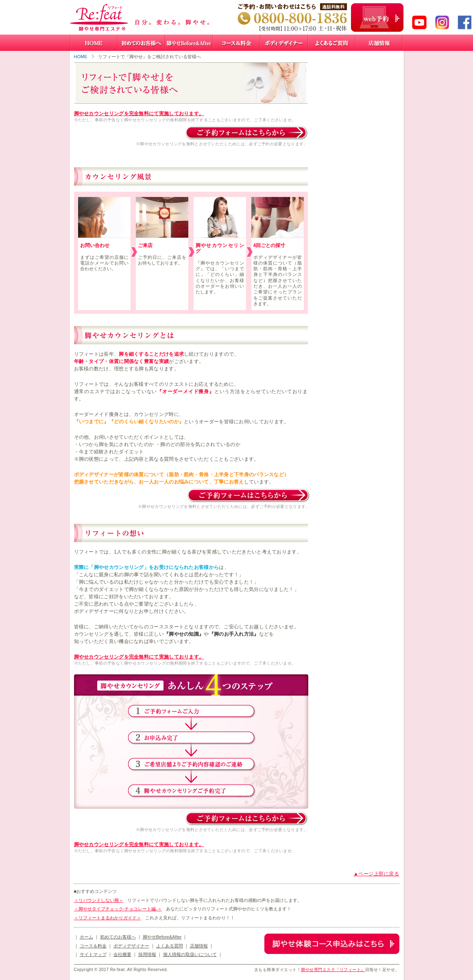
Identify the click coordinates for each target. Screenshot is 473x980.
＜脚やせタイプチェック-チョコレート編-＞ (118, 909)
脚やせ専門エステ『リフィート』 (333, 970)
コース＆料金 (93, 946)
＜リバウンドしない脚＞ (99, 900)
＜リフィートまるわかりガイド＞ (108, 918)
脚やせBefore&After (162, 937)
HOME (81, 57)
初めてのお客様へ (118, 937)
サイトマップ (93, 954)
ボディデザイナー (131, 946)
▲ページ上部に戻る (376, 874)
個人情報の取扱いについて (190, 954)
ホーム (86, 937)
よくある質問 (170, 946)
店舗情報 (199, 946)
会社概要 (122, 954)
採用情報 (147, 954)
